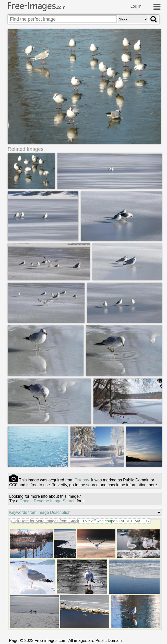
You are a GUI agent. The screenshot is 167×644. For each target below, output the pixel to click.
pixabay (82, 480)
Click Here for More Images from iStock (45, 521)
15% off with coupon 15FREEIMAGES (115, 521)
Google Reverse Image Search (47, 501)
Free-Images (37, 6)
